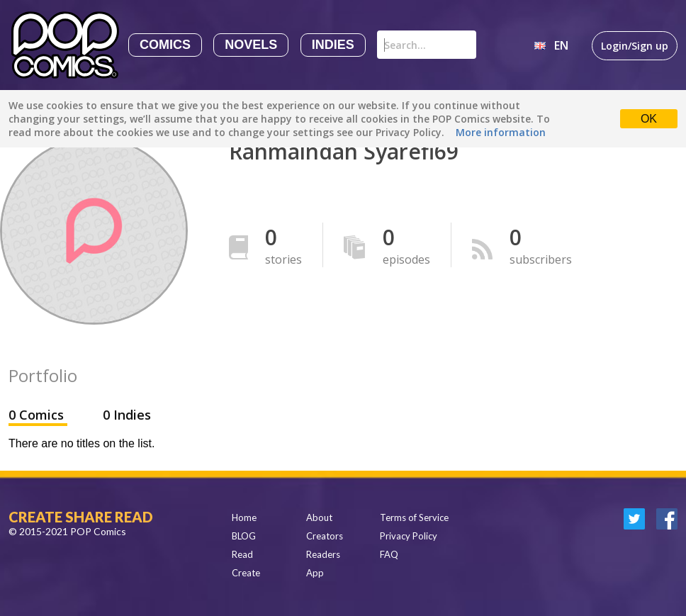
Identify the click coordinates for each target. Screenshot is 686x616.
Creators (325, 536)
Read (242, 554)
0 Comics (38, 415)
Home (244, 517)
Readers (323, 554)
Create (246, 573)
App (315, 573)
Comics (165, 45)
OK (649, 119)
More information (501, 132)
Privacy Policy (409, 536)
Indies (333, 45)
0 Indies (127, 415)
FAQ (389, 554)
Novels (251, 45)
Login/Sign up (635, 46)
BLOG (244, 536)
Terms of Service (414, 517)
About (319, 517)
